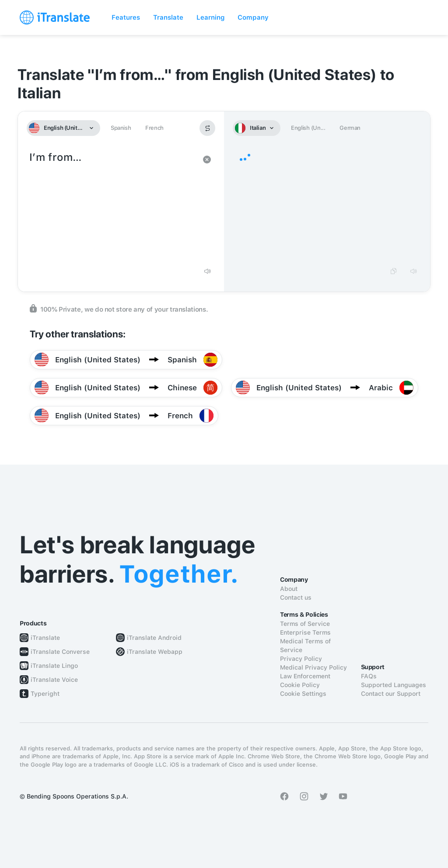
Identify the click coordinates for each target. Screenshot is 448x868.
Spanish (121, 128)
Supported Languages (394, 685)
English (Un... (308, 128)
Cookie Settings (303, 694)
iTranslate (45, 638)
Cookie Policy (300, 685)
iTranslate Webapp (155, 652)
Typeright (45, 694)
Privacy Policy (301, 659)
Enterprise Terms (305, 632)
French (154, 128)
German (350, 128)
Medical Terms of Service (305, 646)
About (289, 589)
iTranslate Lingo (54, 666)
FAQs (369, 676)
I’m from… (112, 205)
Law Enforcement (305, 676)
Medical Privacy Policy (313, 667)
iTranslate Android (154, 638)
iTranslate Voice (54, 680)
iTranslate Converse (60, 652)
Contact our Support (391, 694)
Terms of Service (305, 624)
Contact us (296, 597)
